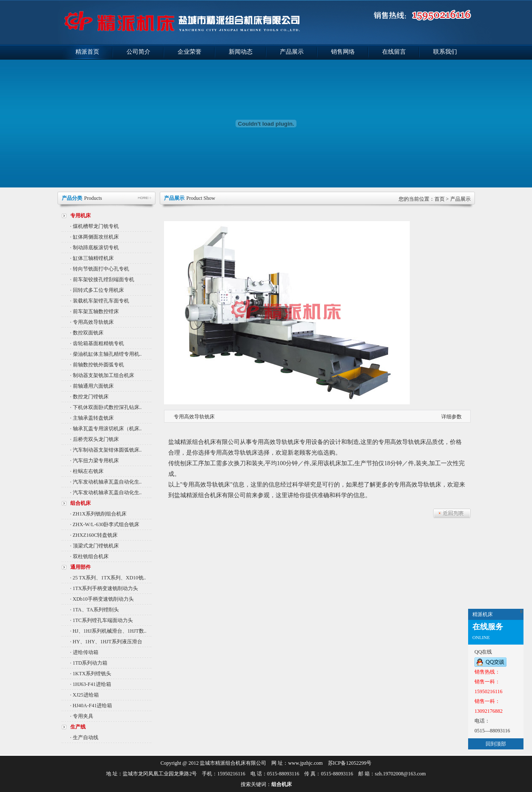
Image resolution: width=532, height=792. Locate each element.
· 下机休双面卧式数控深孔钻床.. (106, 407)
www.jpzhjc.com (305, 763)
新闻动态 (241, 52)
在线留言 (394, 52)
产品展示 (292, 52)
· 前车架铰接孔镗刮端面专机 (102, 279)
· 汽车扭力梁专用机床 (95, 461)
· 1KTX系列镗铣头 (91, 674)
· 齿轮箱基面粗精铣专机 (97, 343)
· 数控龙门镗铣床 (89, 397)
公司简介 (138, 52)
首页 (440, 199)
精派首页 (87, 52)
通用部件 (81, 567)
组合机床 (81, 503)
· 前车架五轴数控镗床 (95, 311)
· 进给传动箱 (84, 652)
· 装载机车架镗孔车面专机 (100, 301)
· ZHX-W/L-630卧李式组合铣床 (105, 524)
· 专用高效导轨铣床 (92, 322)
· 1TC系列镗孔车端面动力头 (102, 620)
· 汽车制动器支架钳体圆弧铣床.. (106, 450)
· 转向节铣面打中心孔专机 (100, 269)
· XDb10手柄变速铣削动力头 (102, 599)
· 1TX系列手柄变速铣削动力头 (104, 588)
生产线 (78, 727)
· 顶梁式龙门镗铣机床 (95, 546)
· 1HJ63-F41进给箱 (91, 684)
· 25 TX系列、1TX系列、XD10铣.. (108, 578)
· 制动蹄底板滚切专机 (95, 248)
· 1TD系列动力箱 (89, 663)
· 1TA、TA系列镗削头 (95, 610)
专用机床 (81, 216)
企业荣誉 (190, 52)
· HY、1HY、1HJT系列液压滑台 (106, 642)
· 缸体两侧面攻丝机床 (95, 237)
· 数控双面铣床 (87, 333)
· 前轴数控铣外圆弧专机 (97, 365)
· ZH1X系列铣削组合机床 (99, 514)
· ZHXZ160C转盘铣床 (94, 535)
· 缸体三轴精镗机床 (92, 258)
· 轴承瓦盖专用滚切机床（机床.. (106, 429)
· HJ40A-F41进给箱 (91, 706)
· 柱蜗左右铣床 (87, 471)
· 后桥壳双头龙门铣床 (95, 439)
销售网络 (343, 52)
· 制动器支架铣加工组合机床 (102, 375)
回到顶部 (496, 744)
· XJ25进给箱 (85, 695)
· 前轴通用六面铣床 (92, 386)
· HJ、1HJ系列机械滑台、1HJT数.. (108, 631)
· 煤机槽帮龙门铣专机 (95, 226)
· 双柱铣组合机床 (89, 556)
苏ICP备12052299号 (350, 763)
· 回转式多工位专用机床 (97, 290)
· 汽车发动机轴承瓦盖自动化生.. (106, 482)
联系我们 (445, 52)
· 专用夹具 (82, 716)
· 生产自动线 (84, 737)
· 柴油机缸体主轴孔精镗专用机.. (106, 354)
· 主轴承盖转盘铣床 (92, 418)
